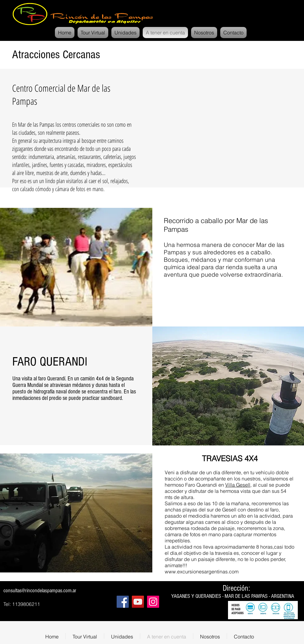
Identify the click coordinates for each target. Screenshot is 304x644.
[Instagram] (153, 602)
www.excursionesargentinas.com (202, 572)
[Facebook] (123, 602)
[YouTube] (138, 602)
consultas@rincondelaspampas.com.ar (40, 591)
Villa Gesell (238, 485)
